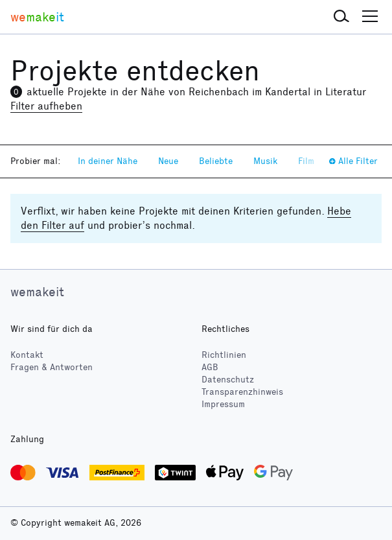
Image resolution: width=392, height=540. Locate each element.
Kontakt (27, 355)
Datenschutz (228, 380)
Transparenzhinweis (242, 392)
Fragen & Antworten (52, 367)
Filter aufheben (46, 106)
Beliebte (216, 161)
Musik (265, 161)
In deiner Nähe (108, 161)
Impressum (223, 404)
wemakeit (37, 292)
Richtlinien (224, 355)
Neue (168, 161)
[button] (341, 17)
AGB (210, 367)
